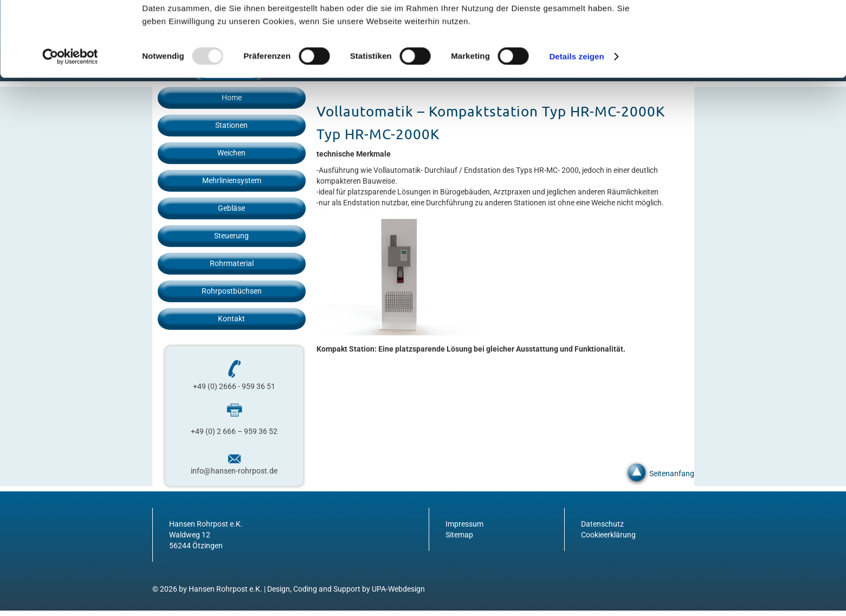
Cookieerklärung (608, 535)
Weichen (231, 153)
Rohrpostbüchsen (232, 291)
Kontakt (231, 319)
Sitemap (459, 535)
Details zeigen (576, 127)
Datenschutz (602, 524)
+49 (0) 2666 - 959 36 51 (234, 386)
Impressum (464, 524)
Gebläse (231, 208)
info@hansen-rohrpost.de (234, 471)
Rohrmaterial (232, 263)
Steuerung (231, 236)
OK (756, 27)
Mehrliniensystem (232, 180)
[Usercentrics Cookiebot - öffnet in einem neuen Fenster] (70, 127)
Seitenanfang (672, 474)
